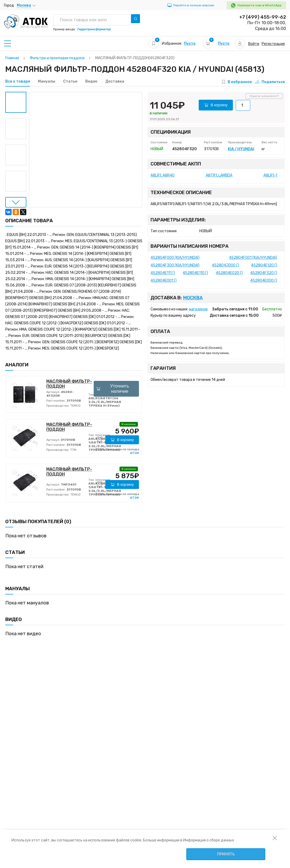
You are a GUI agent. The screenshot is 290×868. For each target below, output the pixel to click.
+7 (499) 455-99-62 (263, 17)
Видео (91, 82)
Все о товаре (18, 82)
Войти (254, 44)
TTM (73, 450)
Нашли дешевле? (264, 96)
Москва (193, 298)
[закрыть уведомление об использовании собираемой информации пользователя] (275, 838)
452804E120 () (264, 265)
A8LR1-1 (270, 175)
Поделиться (270, 82)
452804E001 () (164, 281)
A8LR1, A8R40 (162, 175)
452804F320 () (264, 273)
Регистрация (273, 44)
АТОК (134, 453)
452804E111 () (163, 273)
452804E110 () (195, 273)
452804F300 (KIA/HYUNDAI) (175, 265)
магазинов (198, 309)
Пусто (190, 44)
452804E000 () (264, 281)
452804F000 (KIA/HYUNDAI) (175, 258)
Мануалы (47, 82)
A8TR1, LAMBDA (219, 175)
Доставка (115, 82)
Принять (226, 854)
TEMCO (75, 406)
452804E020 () (229, 273)
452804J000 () (225, 265)
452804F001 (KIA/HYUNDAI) (253, 258)
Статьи (70, 82)
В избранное (240, 82)
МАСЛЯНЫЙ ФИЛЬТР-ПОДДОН (69, 384)
